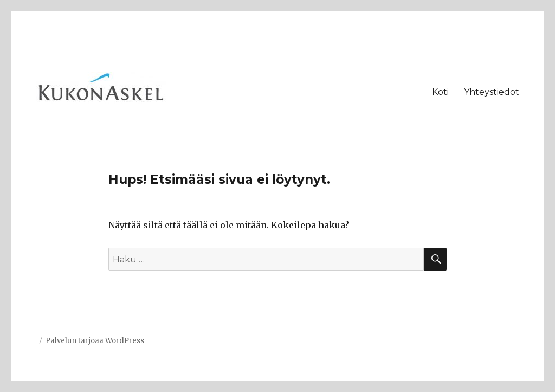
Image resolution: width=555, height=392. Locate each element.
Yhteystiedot (492, 92)
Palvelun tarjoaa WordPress (95, 341)
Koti (440, 92)
